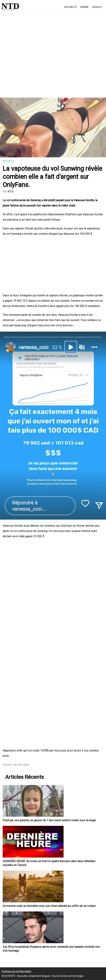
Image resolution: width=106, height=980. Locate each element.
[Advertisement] (53, 60)
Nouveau (8, 161)
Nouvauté (71, 7)
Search (97, 7)
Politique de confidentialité (16, 971)
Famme (85, 7)
